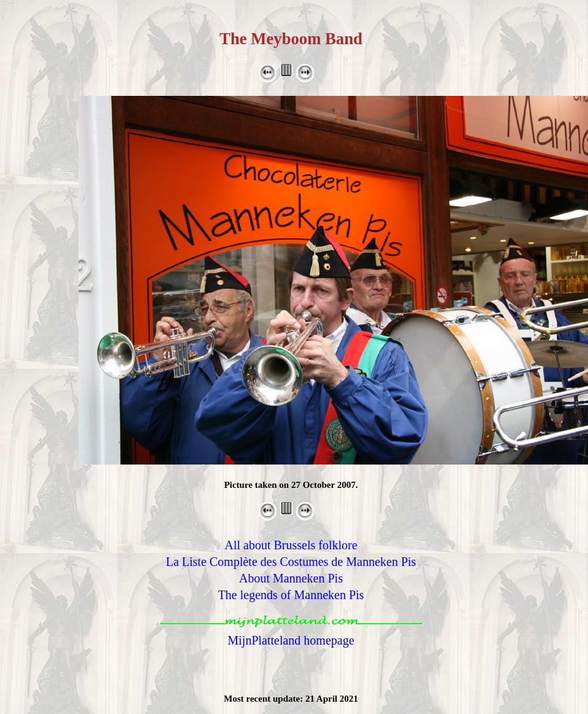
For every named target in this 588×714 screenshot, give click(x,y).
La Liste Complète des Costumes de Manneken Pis (291, 562)
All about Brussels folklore (291, 545)
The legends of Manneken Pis (291, 595)
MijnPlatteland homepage (291, 640)
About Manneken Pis (291, 578)
